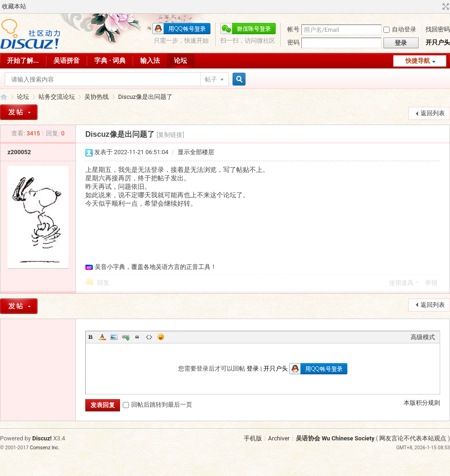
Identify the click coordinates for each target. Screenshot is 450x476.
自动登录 (400, 29)
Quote (137, 337)
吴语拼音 (67, 60)
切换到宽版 (445, 7)
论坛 (180, 60)
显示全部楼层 (196, 152)
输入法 (150, 60)
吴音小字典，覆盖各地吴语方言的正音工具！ (156, 267)
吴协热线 (97, 97)
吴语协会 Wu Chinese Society (335, 438)
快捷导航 (418, 61)
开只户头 (438, 42)
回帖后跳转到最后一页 (157, 405)
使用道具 (401, 283)
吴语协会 (4, 97)
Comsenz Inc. (45, 448)
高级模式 (423, 337)
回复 (103, 283)
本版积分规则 (422, 403)
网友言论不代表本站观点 (413, 438)
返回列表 (433, 113)
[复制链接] (170, 135)
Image (114, 337)
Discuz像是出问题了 (145, 97)
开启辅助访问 (437, 7)
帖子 (211, 79)
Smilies (161, 337)
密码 (293, 42)
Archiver (279, 438)
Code (149, 337)
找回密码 (438, 29)
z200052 (19, 152)
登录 (253, 368)
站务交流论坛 (57, 97)
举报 (431, 283)
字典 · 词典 (110, 60)
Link (126, 337)
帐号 (293, 29)
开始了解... (23, 60)
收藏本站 (14, 6)
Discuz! (42, 438)
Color (102, 337)
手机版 (253, 438)
